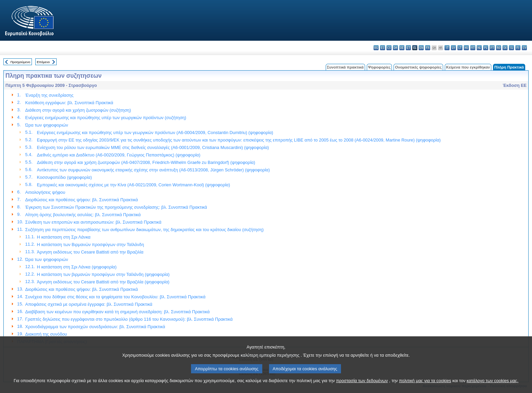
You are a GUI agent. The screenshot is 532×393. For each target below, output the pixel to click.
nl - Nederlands (479, 48)
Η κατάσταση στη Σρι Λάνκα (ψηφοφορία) (77, 267)
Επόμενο (43, 62)
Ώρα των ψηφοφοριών (46, 125)
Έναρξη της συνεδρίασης (49, 95)
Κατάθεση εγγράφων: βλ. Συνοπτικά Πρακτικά (69, 103)
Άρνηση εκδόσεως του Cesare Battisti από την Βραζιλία (90, 252)
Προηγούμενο (20, 62)
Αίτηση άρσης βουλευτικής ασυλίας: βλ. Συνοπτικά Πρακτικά (83, 215)
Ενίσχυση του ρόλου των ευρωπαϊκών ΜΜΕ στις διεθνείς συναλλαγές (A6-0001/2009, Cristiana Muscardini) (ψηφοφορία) (153, 147)
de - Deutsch (402, 48)
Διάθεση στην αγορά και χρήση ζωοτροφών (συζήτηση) (78, 110)
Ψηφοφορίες (379, 67)
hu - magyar (466, 48)
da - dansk (395, 48)
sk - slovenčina (505, 48)
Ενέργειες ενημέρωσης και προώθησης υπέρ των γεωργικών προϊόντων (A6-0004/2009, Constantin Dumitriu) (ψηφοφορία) (155, 133)
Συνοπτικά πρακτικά (345, 67)
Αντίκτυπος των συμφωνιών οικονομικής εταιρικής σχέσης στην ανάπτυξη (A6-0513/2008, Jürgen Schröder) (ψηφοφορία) (153, 170)
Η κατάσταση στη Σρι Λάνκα (64, 237)
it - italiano (447, 48)
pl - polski (486, 48)
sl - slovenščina (511, 48)
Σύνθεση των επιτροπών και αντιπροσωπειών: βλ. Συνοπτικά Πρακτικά (93, 222)
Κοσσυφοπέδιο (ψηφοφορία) (64, 177)
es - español (383, 48)
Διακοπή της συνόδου (46, 334)
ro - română (499, 48)
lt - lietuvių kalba (460, 48)
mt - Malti (473, 48)
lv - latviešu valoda (453, 48)
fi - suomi (518, 48)
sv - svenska (524, 48)
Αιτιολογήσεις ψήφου (45, 192)
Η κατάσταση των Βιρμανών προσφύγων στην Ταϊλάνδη (91, 245)
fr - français (428, 48)
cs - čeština (389, 48)
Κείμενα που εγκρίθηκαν (468, 67)
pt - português (492, 48)
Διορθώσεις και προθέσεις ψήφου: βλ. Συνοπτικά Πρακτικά (81, 200)
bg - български (376, 48)
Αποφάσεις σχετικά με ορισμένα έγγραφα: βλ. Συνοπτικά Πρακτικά (89, 304)
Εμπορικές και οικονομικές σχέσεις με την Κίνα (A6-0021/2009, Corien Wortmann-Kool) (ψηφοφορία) (134, 185)
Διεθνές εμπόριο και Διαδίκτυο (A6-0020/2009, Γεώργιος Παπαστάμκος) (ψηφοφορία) (119, 155)
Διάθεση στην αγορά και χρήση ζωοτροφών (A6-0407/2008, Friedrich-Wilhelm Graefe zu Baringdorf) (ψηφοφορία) (146, 162)
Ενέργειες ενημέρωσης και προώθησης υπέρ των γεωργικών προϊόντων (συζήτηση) (106, 118)
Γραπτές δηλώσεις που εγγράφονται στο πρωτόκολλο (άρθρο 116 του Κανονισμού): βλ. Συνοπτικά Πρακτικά (129, 319)
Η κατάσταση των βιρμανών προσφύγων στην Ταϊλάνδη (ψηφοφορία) (103, 274)
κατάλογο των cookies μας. (492, 387)
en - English (421, 48)
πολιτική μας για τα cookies (425, 387)
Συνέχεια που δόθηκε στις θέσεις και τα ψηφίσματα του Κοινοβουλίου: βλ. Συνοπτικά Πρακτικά (115, 297)
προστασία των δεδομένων (362, 387)
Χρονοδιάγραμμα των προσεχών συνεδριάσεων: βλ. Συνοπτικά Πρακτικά (95, 327)
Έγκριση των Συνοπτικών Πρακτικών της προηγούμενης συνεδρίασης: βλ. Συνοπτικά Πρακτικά (116, 207)
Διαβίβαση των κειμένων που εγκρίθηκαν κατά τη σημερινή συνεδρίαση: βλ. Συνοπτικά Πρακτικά (117, 312)
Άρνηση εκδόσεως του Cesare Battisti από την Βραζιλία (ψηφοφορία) (103, 282)
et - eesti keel (408, 48)
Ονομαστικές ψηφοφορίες (418, 67)
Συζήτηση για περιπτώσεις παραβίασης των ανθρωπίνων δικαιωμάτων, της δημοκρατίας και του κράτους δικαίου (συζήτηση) (144, 230)
